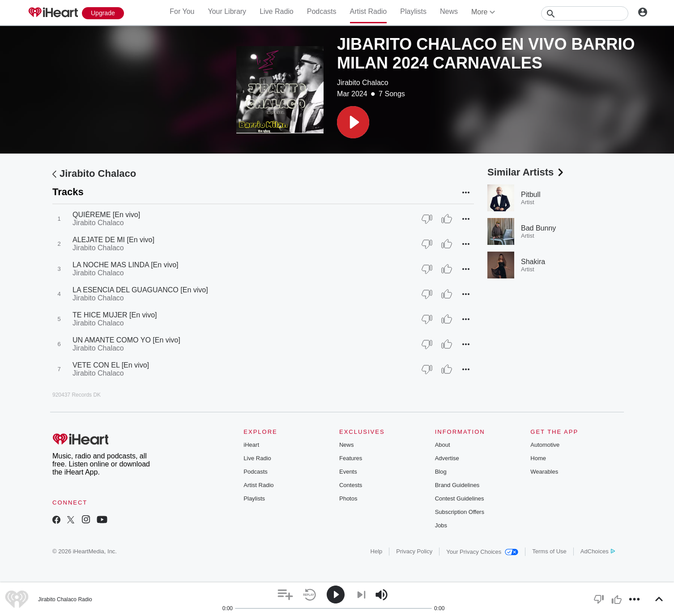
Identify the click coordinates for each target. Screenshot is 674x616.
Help (377, 551)
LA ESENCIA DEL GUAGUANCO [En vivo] (140, 290)
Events (348, 472)
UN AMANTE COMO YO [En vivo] (126, 340)
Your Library (227, 11)
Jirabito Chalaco (363, 83)
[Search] (585, 13)
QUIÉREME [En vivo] (106, 215)
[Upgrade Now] (103, 13)
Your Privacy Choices (482, 552)
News (449, 11)
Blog (441, 472)
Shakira (533, 262)
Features (351, 458)
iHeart (251, 445)
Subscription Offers (460, 512)
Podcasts (322, 11)
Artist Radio (369, 11)
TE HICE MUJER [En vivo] (115, 315)
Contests (351, 485)
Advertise (447, 458)
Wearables (544, 472)
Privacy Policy (414, 551)
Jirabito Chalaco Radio (65, 599)
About (443, 445)
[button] (353, 122)
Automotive (545, 445)
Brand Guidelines (457, 485)
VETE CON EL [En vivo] (111, 365)
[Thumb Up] (447, 219)
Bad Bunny (538, 228)
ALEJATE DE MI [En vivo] (113, 240)
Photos (348, 498)
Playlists (413, 11)
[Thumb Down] (427, 219)
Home (538, 458)
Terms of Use (549, 551)
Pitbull (531, 195)
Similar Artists (526, 172)
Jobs (441, 525)
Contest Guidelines (460, 498)
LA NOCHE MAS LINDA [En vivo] (126, 265)
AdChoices (598, 551)
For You (182, 11)
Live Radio (277, 11)
